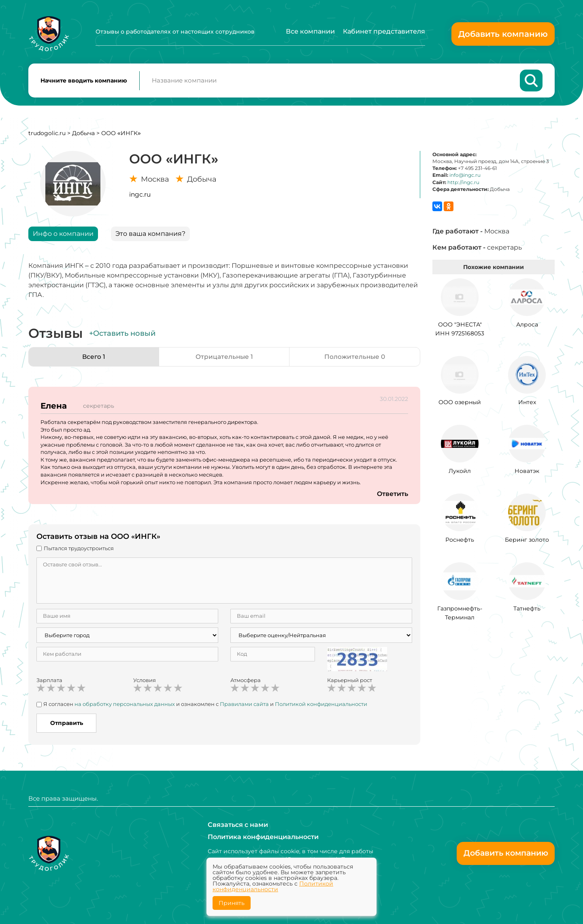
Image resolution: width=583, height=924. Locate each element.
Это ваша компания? (150, 235)
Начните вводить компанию (84, 81)
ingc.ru (140, 196)
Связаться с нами (238, 825)
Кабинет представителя (384, 31)
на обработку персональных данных (125, 706)
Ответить (392, 495)
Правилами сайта (244, 706)
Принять (232, 903)
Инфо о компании (63, 235)
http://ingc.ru (463, 184)
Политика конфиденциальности (263, 837)
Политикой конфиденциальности (321, 706)
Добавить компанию (503, 34)
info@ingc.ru (465, 177)
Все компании (310, 31)
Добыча (83, 135)
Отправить (67, 725)
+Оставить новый (122, 335)
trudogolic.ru (47, 135)
